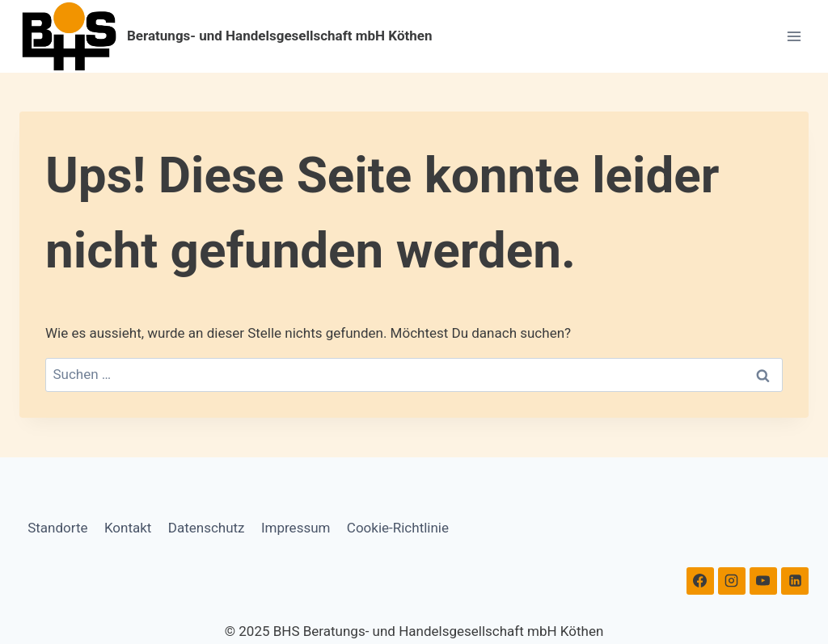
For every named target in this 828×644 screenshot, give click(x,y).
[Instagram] (732, 581)
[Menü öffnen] (794, 36)
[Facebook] (700, 581)
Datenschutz (207, 528)
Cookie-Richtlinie (398, 528)
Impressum (296, 528)
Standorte (57, 528)
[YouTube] (763, 581)
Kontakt (128, 528)
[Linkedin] (795, 581)
